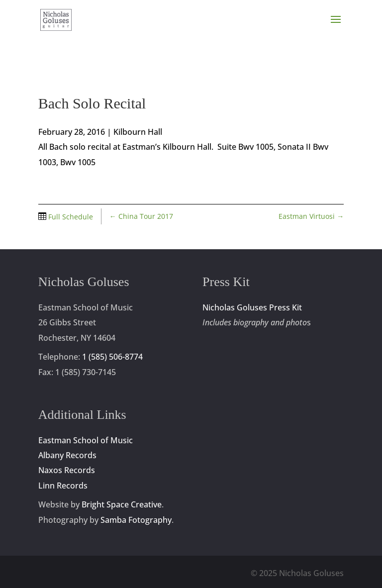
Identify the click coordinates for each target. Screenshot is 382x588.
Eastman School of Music (86, 440)
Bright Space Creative (122, 504)
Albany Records (67, 455)
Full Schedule (70, 217)
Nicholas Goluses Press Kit (252, 307)
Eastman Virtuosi (311, 216)
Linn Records (63, 486)
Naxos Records (67, 470)
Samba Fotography (136, 520)
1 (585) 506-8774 (112, 357)
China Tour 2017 (141, 216)
